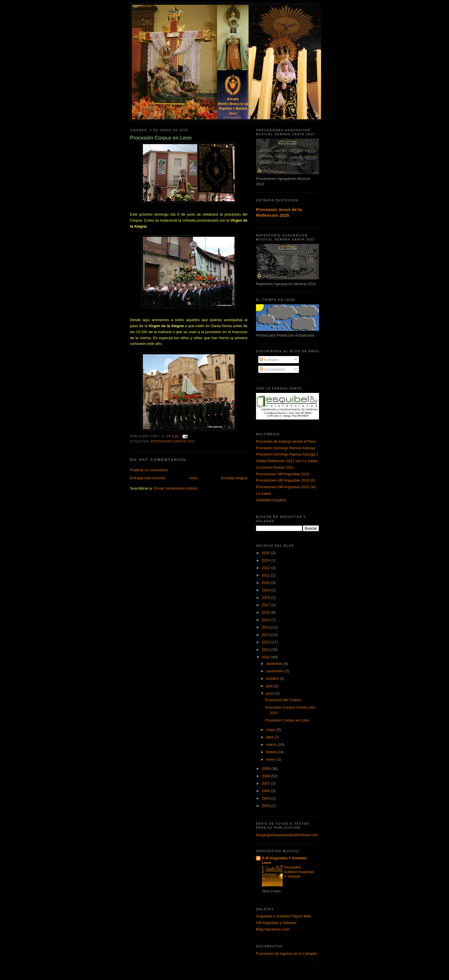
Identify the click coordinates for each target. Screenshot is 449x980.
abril (270, 737)
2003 (266, 806)
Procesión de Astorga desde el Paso (286, 441)
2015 (266, 620)
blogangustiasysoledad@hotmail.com (287, 835)
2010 (266, 657)
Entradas (269, 360)
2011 (266, 650)
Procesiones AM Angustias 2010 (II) (285, 480)
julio (270, 686)
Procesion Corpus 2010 (173, 441)
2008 (266, 776)
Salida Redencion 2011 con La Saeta (287, 461)
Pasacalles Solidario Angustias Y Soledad (299, 872)
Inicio (193, 478)
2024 (266, 560)
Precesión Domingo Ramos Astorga (285, 448)
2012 (266, 642)
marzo (272, 745)
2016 (266, 612)
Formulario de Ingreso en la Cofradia (286, 954)
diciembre (275, 664)
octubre (273, 678)
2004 (266, 798)
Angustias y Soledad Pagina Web (284, 916)
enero (272, 759)
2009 (266, 769)
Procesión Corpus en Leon (287, 720)
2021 (266, 575)
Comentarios (272, 369)
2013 (266, 635)
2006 (266, 791)
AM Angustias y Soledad (276, 923)
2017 (266, 605)
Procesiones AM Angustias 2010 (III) (286, 487)
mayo (271, 730)
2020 (266, 583)
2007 (266, 783)
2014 (266, 627)
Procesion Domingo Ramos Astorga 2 (287, 454)
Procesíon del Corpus (283, 700)
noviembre (275, 671)
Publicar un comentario (149, 470)
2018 (266, 598)
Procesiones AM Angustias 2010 (283, 474)
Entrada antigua (234, 478)
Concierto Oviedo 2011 (275, 467)
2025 (266, 553)
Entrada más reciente (148, 478)
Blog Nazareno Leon (273, 929)
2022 (266, 568)
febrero (273, 752)
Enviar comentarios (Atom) (176, 488)
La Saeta (263, 493)
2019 (266, 590)
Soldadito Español (271, 500)
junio (271, 693)
